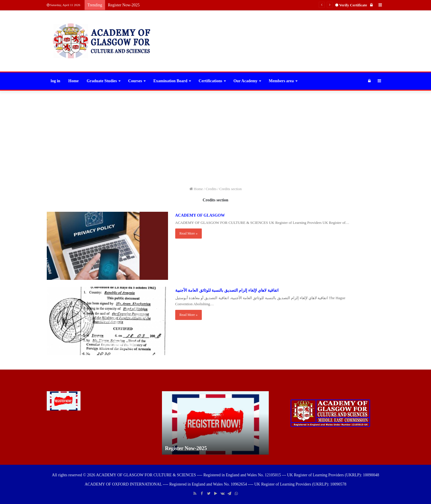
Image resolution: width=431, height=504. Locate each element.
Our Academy (246, 81)
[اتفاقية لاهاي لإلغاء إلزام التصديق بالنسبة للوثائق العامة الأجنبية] (107, 321)
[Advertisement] (216, 137)
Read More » (189, 233)
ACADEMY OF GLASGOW (200, 215)
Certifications (210, 81)
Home (74, 81)
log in (56, 81)
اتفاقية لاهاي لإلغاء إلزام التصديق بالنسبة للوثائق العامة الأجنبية (227, 290)
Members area (281, 81)
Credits (211, 189)
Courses (135, 81)
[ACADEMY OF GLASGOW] (107, 246)
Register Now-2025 (124, 5)
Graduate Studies (102, 81)
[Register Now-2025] (64, 401)
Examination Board (170, 81)
